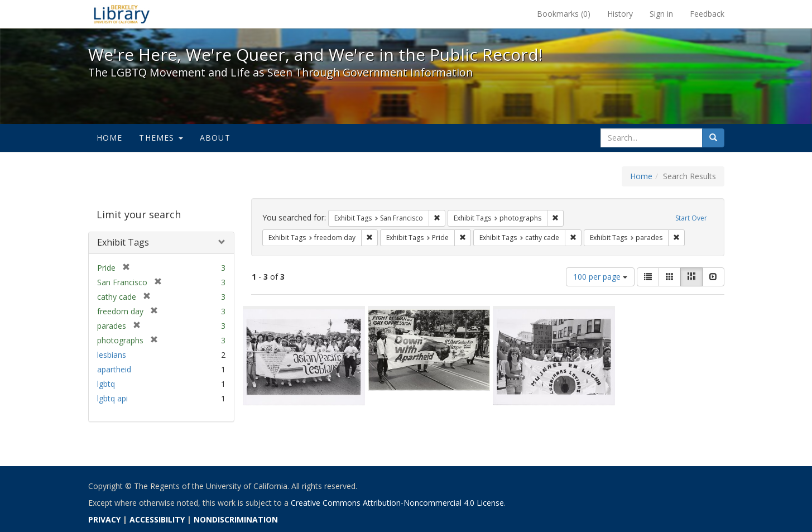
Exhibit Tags (123, 242)
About (215, 138)
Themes (161, 138)
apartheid (114, 369)
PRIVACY (104, 519)
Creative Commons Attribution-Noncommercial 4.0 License (397, 503)
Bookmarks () (564, 14)
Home (110, 138)
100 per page (600, 277)
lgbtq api (112, 398)
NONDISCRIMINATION (236, 519)
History (620, 14)
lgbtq (106, 384)
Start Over (691, 218)
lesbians (112, 355)
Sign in (661, 14)
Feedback (707, 14)
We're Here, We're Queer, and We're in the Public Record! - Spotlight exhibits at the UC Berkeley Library (122, 14)
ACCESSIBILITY (157, 519)
